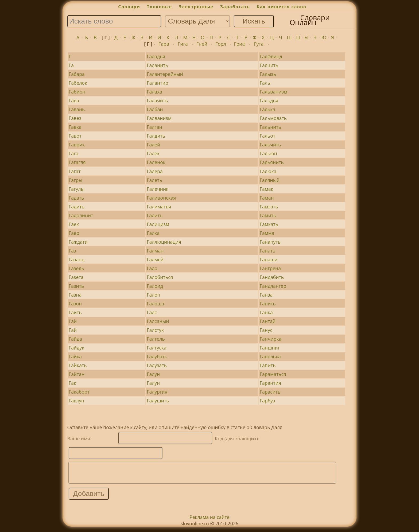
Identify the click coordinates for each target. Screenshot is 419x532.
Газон (75, 304)
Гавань (77, 109)
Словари (129, 7)
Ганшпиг (270, 348)
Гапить (268, 365)
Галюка (268, 171)
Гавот (75, 136)
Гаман (267, 198)
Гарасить (270, 392)
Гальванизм (273, 92)
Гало (152, 268)
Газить (76, 286)
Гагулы (77, 189)
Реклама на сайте (210, 521)
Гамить (268, 215)
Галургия (157, 392)
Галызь (268, 74)
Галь (265, 83)
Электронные (196, 7)
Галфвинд (271, 56)
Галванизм (159, 118)
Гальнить (270, 127)
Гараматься (273, 374)
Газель (76, 268)
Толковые (160, 7)
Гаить (75, 312)
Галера (155, 171)
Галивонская (161, 198)
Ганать (268, 251)
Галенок (156, 162)
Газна (75, 295)
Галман (155, 251)
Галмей (155, 259)
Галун (153, 374)
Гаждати (78, 242)
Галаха (154, 92)
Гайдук (76, 348)
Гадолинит (81, 215)
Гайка (75, 356)
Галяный (270, 180)
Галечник (158, 189)
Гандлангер (273, 286)
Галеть (154, 180)
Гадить (77, 207)
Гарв (164, 44)
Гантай (268, 321)
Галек (153, 153)
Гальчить (270, 145)
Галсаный (158, 321)
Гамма (267, 233)
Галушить (158, 401)
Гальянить (272, 162)
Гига (183, 44)
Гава (74, 100)
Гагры (75, 180)
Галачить (157, 100)
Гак (72, 383)
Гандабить (272, 277)
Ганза (266, 295)
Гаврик (77, 145)
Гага (73, 153)
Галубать (157, 356)
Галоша (155, 304)
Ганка (266, 312)
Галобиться (160, 277)
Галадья (156, 56)
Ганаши (269, 259)
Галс (152, 312)
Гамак (267, 189)
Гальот (267, 136)
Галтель (156, 339)
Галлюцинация (164, 242)
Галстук (155, 330)
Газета (76, 277)
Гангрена (270, 268)
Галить (155, 215)
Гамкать (269, 224)
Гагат (75, 171)
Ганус (266, 330)
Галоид (155, 286)
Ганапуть (270, 242)
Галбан (155, 109)
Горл (221, 44)
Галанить (157, 65)
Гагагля (77, 162)
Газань (77, 259)
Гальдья (269, 100)
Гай (73, 321)
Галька (267, 109)
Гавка (75, 127)
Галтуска (156, 348)
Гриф (240, 44)
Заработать (235, 7)
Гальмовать (273, 118)
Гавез (75, 118)
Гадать (76, 198)
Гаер (74, 233)
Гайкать (78, 365)
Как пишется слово (282, 7)
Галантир (157, 83)
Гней (202, 44)
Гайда (75, 339)
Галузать (157, 365)
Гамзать (269, 207)
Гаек (74, 224)
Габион (77, 92)
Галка (153, 233)
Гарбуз (267, 401)
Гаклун (76, 401)
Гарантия (270, 383)
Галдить (156, 136)
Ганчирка (271, 339)
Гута (259, 44)
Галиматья (159, 207)
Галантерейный (165, 74)
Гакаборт (79, 392)
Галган (154, 127)
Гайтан (77, 374)
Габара (77, 74)
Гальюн (268, 153)
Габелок (78, 83)
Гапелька (270, 356)
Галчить (269, 65)
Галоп (154, 295)
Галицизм (158, 224)
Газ (72, 251)
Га (71, 65)
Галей (153, 145)
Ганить (268, 304)
